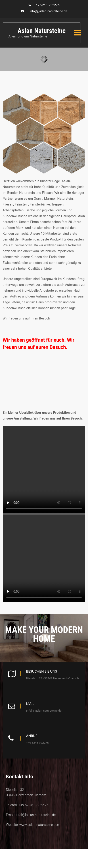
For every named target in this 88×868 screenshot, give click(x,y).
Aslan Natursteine (41, 31)
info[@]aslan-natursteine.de (48, 11)
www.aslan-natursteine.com (40, 825)
